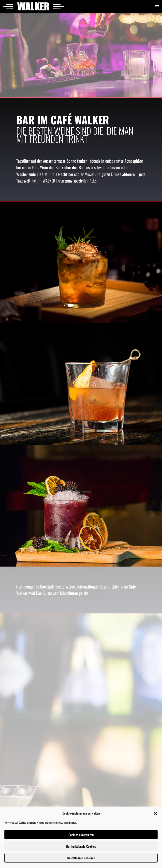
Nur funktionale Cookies (81, 846)
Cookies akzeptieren (81, 835)
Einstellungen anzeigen (81, 858)
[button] (155, 813)
